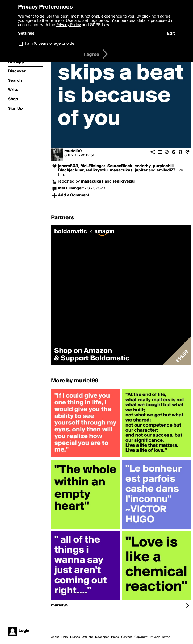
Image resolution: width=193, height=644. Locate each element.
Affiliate (88, 637)
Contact (127, 637)
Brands (75, 637)
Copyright (141, 637)
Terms (166, 637)
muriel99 (73, 151)
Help (65, 637)
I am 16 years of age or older (50, 44)
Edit (171, 34)
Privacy (155, 637)
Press (115, 637)
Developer (102, 637)
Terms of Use (61, 21)
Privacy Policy (69, 25)
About (55, 637)
